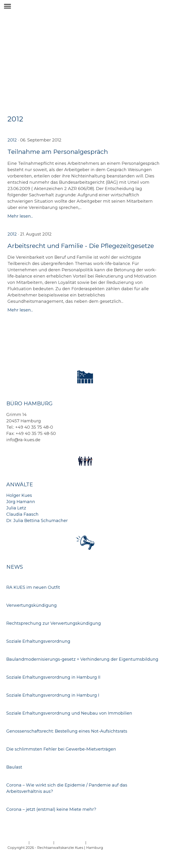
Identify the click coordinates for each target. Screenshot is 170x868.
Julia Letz (16, 508)
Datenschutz (41, 843)
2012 (12, 140)
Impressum (18, 843)
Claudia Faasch (22, 514)
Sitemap (95, 843)
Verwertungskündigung (32, 605)
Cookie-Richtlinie (70, 843)
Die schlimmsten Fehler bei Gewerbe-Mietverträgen (61, 749)
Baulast (14, 767)
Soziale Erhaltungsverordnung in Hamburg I (53, 695)
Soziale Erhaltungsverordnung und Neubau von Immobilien (69, 713)
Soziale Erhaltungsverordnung (38, 641)
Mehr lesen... (20, 216)
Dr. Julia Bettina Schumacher (37, 521)
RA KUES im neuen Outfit (33, 587)
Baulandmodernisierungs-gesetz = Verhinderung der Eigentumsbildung (82, 659)
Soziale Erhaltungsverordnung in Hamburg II (53, 677)
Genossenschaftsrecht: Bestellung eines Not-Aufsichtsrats (67, 731)
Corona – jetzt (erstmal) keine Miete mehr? (51, 809)
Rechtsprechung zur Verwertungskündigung (54, 623)
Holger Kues (19, 495)
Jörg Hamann (21, 502)
